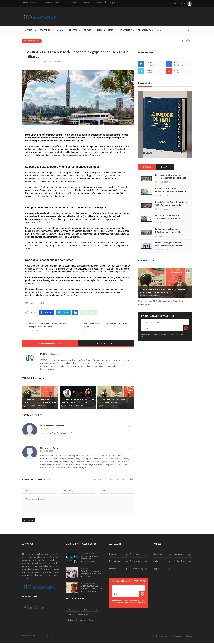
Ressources (144, 31)
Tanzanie (86, 610)
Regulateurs (139, 562)
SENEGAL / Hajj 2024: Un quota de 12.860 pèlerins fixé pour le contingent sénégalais (171, 205)
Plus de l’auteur (106, 344)
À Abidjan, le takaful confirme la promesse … (92, 573)
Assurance (84, 569)
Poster (29, 521)
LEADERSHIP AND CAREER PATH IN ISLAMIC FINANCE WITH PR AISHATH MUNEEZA (78, 403)
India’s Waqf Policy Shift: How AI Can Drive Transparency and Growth (48, 326)
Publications (183, 562)
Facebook (47, 313)
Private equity (73, 610)
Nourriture (183, 555)
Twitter (63, 313)
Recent (165, 167)
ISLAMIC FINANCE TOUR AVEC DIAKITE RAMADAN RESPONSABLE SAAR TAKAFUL (40, 403)
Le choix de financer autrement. (90, 558)
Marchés (119, 569)
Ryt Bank (71, 615)
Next (189, 125)
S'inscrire (86, 3)
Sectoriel (45, 31)
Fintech (73, 31)
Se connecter (71, 3)
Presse (87, 31)
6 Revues (53, 355)
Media (60, 31)
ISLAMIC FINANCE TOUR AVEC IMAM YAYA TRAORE (113, 402)
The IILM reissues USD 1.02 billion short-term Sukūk (106, 326)
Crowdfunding (139, 569)
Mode (163, 562)
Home (152, 637)
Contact (99, 3)
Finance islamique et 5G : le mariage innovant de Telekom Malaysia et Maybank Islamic (169, 246)
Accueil (29, 31)
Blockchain (163, 555)
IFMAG (57, 62)
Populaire (147, 167)
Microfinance (119, 562)
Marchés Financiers (88, 554)
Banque (119, 555)
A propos (112, 3)
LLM (95, 610)
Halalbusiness (105, 31)
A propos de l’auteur (50, 344)
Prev (140, 125)
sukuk (42, 303)
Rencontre (126, 31)
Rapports (163, 569)
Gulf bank (71, 621)
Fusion (91, 621)
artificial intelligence (86, 615)
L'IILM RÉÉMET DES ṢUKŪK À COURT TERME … (92, 589)
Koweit (82, 621)
